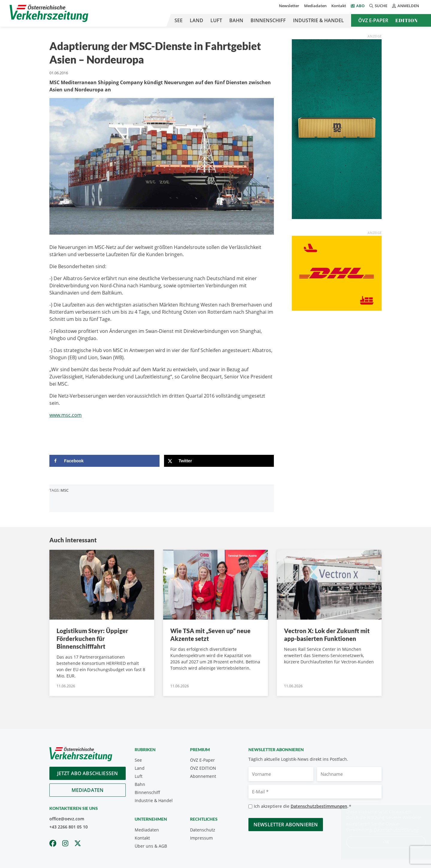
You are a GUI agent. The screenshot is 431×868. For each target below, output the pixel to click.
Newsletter (289, 6)
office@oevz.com (67, 819)
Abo (360, 6)
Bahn (236, 20)
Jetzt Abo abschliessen (88, 773)
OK (380, 842)
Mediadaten (315, 6)
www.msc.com (66, 415)
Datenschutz (203, 830)
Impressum (201, 838)
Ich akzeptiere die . (302, 806)
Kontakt (339, 6)
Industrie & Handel (318, 20)
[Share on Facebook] (104, 461)
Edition (407, 20)
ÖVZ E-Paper (373, 20)
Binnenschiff (268, 20)
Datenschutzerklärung (390, 830)
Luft (216, 20)
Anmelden (406, 6)
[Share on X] (219, 461)
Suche (378, 6)
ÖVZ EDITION (203, 768)
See (179, 20)
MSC (65, 490)
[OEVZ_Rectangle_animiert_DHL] (337, 273)
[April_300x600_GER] (337, 129)
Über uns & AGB (151, 846)
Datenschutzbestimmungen (319, 806)
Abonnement (203, 776)
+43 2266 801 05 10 (69, 827)
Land (196, 20)
